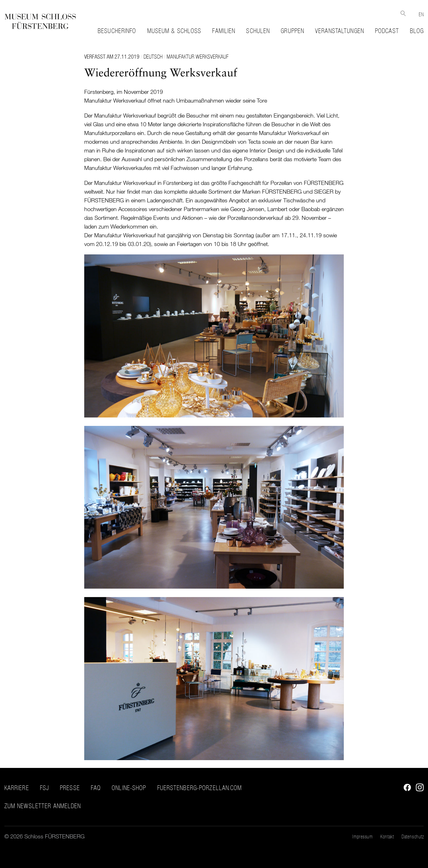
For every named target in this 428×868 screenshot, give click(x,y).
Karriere (17, 788)
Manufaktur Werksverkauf (197, 57)
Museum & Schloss (174, 31)
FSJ (44, 788)
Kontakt (387, 837)
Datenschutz (413, 837)
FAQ (96, 788)
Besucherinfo (117, 31)
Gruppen (292, 31)
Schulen (258, 31)
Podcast (387, 31)
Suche (403, 13)
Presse (70, 788)
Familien (224, 31)
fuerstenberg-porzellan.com (200, 788)
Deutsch (153, 57)
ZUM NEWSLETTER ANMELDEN (43, 806)
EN (421, 14)
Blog (417, 31)
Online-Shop (129, 788)
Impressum (362, 837)
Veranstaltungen (340, 31)
